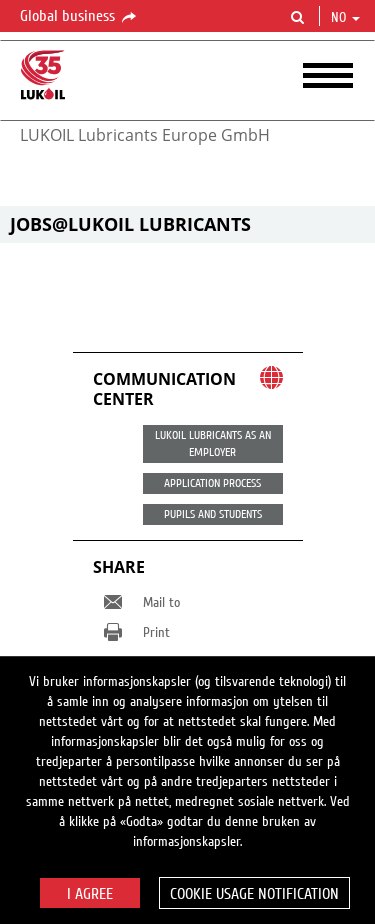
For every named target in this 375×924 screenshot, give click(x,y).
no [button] (345, 18)
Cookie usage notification (254, 894)
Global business (79, 17)
